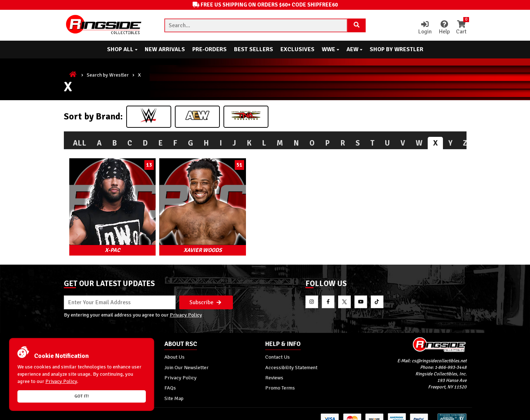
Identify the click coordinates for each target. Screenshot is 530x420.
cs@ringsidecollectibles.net (439, 351)
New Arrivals (165, 49)
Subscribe (205, 292)
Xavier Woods (186, 239)
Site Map (174, 388)
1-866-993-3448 (451, 358)
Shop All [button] (122, 49)
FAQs (170, 378)
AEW (354, 49)
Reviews (274, 368)
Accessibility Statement (291, 358)
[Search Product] (357, 25)
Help (443, 28)
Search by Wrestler (108, 75)
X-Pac (107, 239)
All (80, 143)
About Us (174, 347)
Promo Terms (280, 378)
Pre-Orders (209, 49)
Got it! (82, 396)
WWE (330, 49)
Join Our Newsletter (186, 358)
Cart (461, 28)
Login (423, 28)
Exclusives (297, 49)
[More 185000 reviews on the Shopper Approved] (452, 414)
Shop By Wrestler (397, 49)
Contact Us (278, 347)
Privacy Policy (186, 305)
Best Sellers (254, 49)
